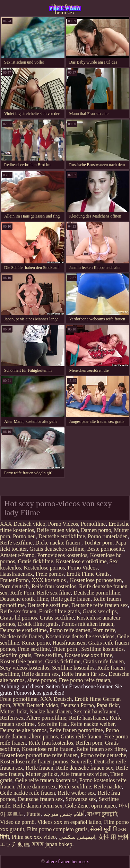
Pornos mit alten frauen (87, 624)
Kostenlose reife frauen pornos (34, 761)
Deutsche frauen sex (41, 799)
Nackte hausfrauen (50, 711)
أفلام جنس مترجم (64, 814)
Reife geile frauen (71, 599)
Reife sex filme (54, 593)
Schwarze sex (81, 799)
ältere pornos (42, 680)
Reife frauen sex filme (101, 749)
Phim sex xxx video (34, 837)
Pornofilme (93, 524)
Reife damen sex (40, 674)
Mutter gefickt (42, 774)
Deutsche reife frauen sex (100, 605)
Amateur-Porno (17, 555)
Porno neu (24, 536)
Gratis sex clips (100, 611)
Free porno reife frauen (85, 680)
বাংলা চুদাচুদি (102, 814)
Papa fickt (108, 705)
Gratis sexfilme (57, 618)
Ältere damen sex (36, 787)
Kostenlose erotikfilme (81, 561)
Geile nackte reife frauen (28, 793)
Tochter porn (98, 543)
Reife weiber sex (77, 793)
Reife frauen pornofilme (76, 730)
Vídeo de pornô (17, 822)
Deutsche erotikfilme (62, 536)
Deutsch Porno (77, 705)
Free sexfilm (48, 655)
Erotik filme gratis (59, 611)
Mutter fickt (13, 711)
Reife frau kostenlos (54, 586)
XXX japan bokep (52, 844)
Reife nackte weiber (92, 724)
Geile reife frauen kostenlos (46, 780)
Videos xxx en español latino (69, 822)
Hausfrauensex (16, 574)
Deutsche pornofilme (97, 593)
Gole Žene (77, 806)
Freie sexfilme (34, 649)
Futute (33, 814)
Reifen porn (89, 743)
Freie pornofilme (19, 699)
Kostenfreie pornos (21, 661)
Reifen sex (12, 718)
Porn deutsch (14, 586)
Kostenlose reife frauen (48, 749)
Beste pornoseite (105, 549)
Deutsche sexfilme (48, 605)
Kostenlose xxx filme (89, 655)
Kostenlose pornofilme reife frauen (39, 755)
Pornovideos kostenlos (62, 555)
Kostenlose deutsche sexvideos (80, 636)
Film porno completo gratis (57, 829)
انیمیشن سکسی (77, 837)
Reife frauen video (57, 530)
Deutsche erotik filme (24, 599)
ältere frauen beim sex (65, 9)
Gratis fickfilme (36, 561)
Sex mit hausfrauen (95, 711)
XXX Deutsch (56, 699)
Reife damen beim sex (38, 806)
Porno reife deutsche (103, 755)
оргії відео (103, 806)
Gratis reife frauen (103, 661)
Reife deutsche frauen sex (85, 768)
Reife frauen (40, 768)
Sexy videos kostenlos (25, 668)
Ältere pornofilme (46, 718)
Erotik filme (88, 699)
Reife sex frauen (18, 611)
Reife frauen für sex (84, 674)
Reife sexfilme (16, 543)
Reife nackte (108, 787)
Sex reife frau (53, 724)
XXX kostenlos (49, 580)
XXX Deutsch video (23, 524)
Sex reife (81, 761)
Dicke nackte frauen (58, 543)
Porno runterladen (108, 536)
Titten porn (65, 649)
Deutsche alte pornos (23, 730)
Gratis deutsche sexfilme (57, 549)
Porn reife (104, 630)
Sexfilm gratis (16, 655)
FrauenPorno (14, 580)
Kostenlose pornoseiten (96, 580)
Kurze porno (36, 643)
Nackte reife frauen (21, 636)
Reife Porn (22, 593)
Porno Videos (63, 524)
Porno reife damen (70, 630)
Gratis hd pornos (19, 618)
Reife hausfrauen (88, 718)
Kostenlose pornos (44, 568)
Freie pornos (50, 574)
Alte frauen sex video (84, 774)
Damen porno (96, 530)
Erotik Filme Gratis (88, 574)
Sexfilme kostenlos (102, 649)
